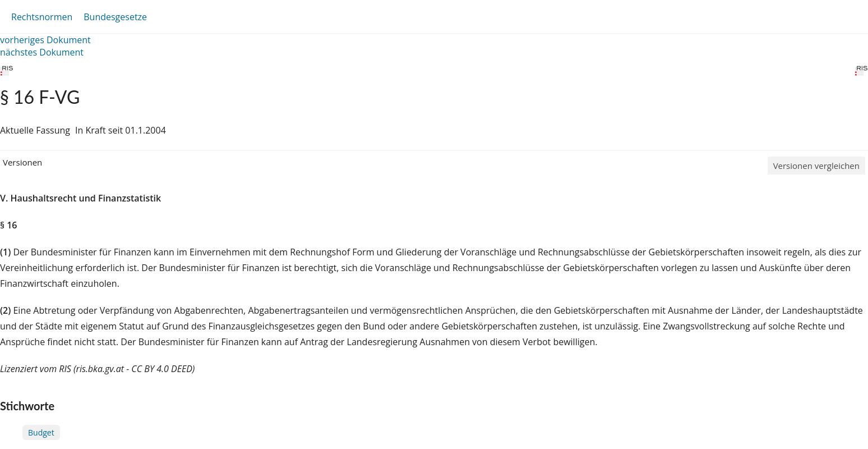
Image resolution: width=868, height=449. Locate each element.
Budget (41, 432)
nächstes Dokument (42, 52)
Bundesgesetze (115, 17)
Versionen (22, 162)
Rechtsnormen (42, 17)
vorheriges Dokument (45, 40)
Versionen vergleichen (816, 166)
